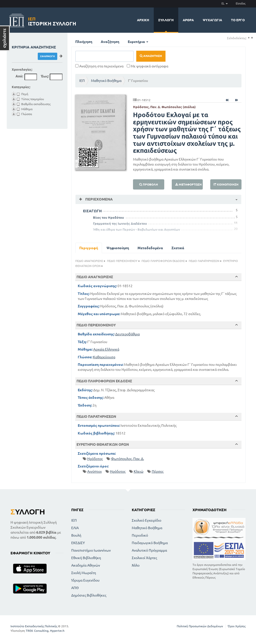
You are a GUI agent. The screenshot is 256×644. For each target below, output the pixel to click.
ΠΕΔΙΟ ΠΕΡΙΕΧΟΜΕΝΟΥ (122, 261)
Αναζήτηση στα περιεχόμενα (99, 66)
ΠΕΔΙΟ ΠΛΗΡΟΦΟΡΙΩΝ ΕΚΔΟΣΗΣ (163, 261)
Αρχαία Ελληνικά (106, 349)
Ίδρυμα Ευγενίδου (85, 580)
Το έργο (238, 20)
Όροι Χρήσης (237, 626)
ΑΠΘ (75, 588)
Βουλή (76, 535)
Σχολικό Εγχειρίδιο (146, 520)
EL (225, 3)
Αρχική (143, 20)
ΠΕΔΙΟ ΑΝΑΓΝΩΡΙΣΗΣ (89, 261)
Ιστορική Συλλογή (52, 21)
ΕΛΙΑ (75, 528)
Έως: (45, 76)
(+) (249, 38)
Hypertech (57, 631)
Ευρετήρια (138, 42)
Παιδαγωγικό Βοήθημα (150, 543)
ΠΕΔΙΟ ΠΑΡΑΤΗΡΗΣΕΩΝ (204, 261)
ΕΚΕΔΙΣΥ (78, 543)
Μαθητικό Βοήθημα (106, 81)
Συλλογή (166, 20)
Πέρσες (158, 471)
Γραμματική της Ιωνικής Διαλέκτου (120, 223)
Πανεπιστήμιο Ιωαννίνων (91, 550)
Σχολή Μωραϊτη (84, 573)
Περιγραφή (89, 248)
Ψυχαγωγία (212, 20)
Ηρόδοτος (95, 459)
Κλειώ (139, 471)
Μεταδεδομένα (150, 248)
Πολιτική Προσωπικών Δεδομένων (200, 626)
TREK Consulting (37, 631)
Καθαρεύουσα (104, 357)
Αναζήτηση (110, 42)
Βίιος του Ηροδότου (108, 217)
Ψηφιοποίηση (118, 248)
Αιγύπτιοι (94, 471)
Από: (19, 76)
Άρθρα (188, 20)
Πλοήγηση (84, 42)
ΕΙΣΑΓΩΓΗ (92, 211)
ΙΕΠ (82, 81)
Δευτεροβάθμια (127, 334)
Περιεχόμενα (98, 199)
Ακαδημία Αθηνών (86, 565)
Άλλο (136, 565)
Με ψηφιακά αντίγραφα (147, 66)
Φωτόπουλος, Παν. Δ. (127, 459)
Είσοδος (241, 3)
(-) (252, 38)
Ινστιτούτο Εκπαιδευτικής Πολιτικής (34, 626)
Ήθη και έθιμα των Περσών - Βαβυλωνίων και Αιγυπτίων (136, 229)
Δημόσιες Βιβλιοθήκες (89, 595)
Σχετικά (178, 248)
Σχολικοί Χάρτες (144, 558)
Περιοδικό (140, 535)
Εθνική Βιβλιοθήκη (86, 558)
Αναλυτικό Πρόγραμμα (149, 550)
